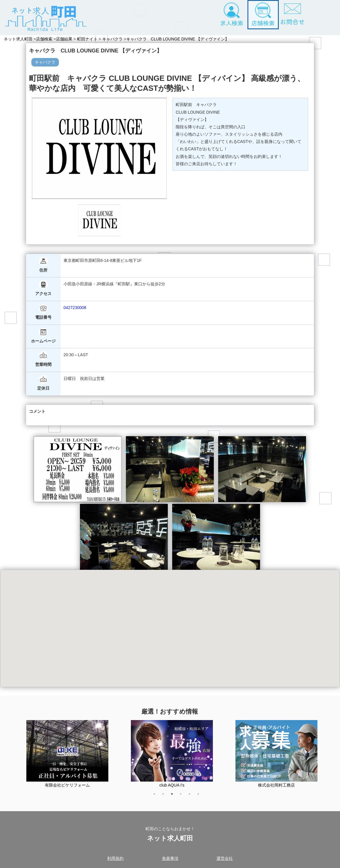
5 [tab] (192, 797)
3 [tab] (175, 797)
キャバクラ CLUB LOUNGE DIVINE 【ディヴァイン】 (181, 39)
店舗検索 (45, 39)
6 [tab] (201, 797)
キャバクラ (115, 39)
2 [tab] (166, 797)
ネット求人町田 (18, 39)
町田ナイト (90, 39)
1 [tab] (157, 797)
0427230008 (75, 308)
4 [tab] (184, 797)
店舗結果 (66, 39)
